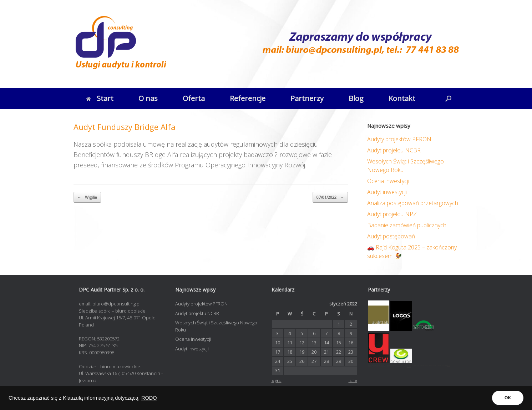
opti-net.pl (449, 366)
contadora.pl (409, 367)
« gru (277, 380)
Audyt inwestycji (387, 192)
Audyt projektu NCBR (394, 150)
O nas (148, 98)
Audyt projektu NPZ (392, 214)
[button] (448, 98)
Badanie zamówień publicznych (407, 225)
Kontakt (402, 98)
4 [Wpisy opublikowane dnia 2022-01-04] (290, 333)
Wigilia (87, 198)
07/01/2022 (330, 198)
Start (100, 98)
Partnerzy (307, 98)
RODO (149, 398)
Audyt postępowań (391, 236)
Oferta (194, 98)
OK (508, 398)
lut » (353, 380)
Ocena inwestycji (388, 181)
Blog (356, 98)
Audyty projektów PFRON (399, 139)
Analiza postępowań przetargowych (413, 203)
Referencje (248, 98)
